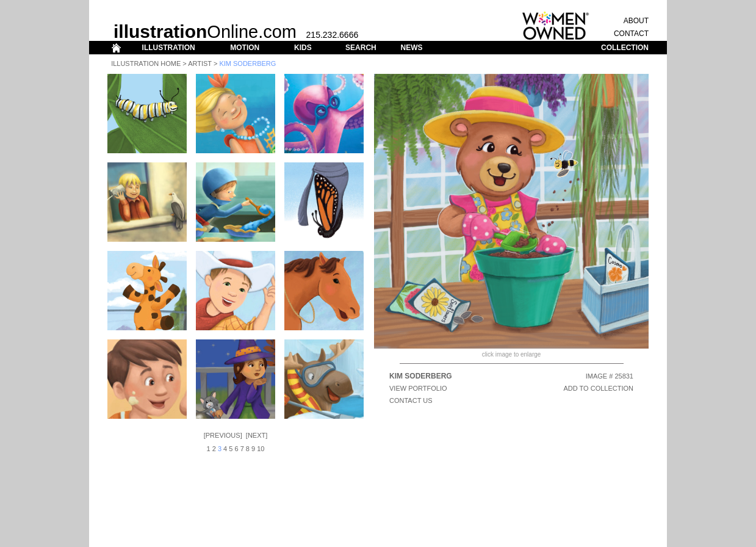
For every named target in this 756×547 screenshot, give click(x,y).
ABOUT (636, 21)
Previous (223, 435)
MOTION (245, 48)
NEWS (411, 48)
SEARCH (361, 48)
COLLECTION (625, 48)
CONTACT (631, 34)
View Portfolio (418, 388)
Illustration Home (146, 63)
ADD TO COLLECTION (598, 388)
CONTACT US (411, 400)
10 (261, 449)
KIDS (303, 48)
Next (257, 435)
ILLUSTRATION (169, 48)
